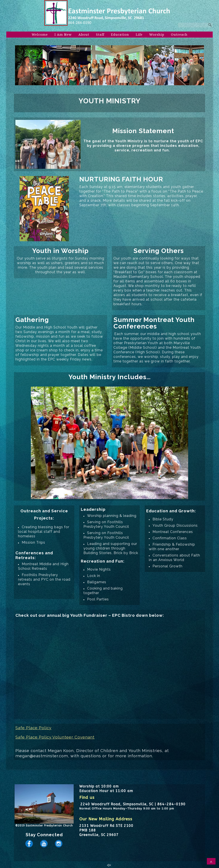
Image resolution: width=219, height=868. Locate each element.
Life (139, 35)
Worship (157, 35)
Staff (100, 35)
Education (120, 35)
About (84, 35)
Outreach (179, 35)
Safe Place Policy (33, 728)
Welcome (40, 35)
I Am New (63, 35)
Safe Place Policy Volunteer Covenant (55, 737)
